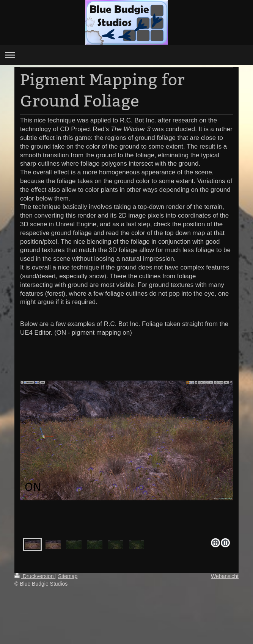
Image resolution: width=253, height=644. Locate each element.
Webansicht (225, 576)
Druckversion (35, 576)
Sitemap (68, 576)
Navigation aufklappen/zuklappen (126, 55)
